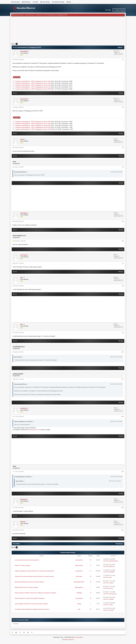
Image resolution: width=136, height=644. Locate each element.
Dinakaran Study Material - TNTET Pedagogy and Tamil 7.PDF (33, 124)
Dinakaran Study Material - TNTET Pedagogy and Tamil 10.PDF (33, 129)
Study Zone (39, 15)
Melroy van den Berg (77, 637)
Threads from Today (58, 2)
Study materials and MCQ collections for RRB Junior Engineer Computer (36, 593)
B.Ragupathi (24, 499)
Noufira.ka (112, 566)
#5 (123, 221)
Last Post (106, 561)
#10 (123, 352)
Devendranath (24, 51)
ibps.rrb (111, 588)
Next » (22, 44)
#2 (123, 107)
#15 (123, 530)
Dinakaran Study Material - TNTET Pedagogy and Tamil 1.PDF (33, 81)
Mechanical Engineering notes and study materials (29, 582)
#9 (123, 333)
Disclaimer (65, 640)
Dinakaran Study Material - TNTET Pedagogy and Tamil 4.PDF (33, 87)
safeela (79, 604)
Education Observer (19, 15)
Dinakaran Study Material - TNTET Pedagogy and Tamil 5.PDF (33, 89)
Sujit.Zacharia (79, 565)
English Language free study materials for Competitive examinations (35, 571)
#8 (123, 286)
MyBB (62, 637)
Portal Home (26, 2)
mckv (110, 577)
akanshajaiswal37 (79, 582)
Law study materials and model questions (27, 560)
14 (90, 593)
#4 (123, 167)
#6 (123, 241)
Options (121, 47)
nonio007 (111, 610)
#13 (123, 472)
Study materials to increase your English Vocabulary (30, 598)
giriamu (22, 139)
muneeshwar (79, 560)
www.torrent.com (34, 430)
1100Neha (79, 593)
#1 (123, 60)
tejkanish (23, 522)
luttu (79, 609)
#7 (123, 263)
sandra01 (111, 599)
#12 (123, 417)
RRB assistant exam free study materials (26, 587)
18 (90, 582)
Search (35, 2)
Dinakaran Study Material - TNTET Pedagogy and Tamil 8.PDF (33, 125)
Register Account (119, 10)
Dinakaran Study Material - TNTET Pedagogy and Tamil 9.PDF (33, 127)
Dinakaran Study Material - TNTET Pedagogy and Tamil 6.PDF (33, 122)
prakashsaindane (113, 561)
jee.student (79, 576)
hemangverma (113, 594)
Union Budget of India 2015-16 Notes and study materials (31, 604)
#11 (123, 379)
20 (90, 576)
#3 (123, 148)
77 (90, 571)
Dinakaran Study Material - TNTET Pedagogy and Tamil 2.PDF (33, 83)
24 (90, 560)
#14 (123, 508)
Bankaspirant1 (79, 587)
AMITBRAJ (112, 572)
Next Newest (119, 544)
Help (69, 2)
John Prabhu (24, 255)
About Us (71, 640)
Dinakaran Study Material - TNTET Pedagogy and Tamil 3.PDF (33, 85)
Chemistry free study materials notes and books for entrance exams (34, 576)
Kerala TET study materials (23, 565)
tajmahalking (24, 213)
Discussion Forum (30, 15)
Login (108, 10)
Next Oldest (17, 544)
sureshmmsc (24, 408)
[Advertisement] (63, 30)
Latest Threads (45, 2)
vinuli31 (111, 605)
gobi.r (22, 278)
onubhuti (111, 583)
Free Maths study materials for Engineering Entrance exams (32, 609)
